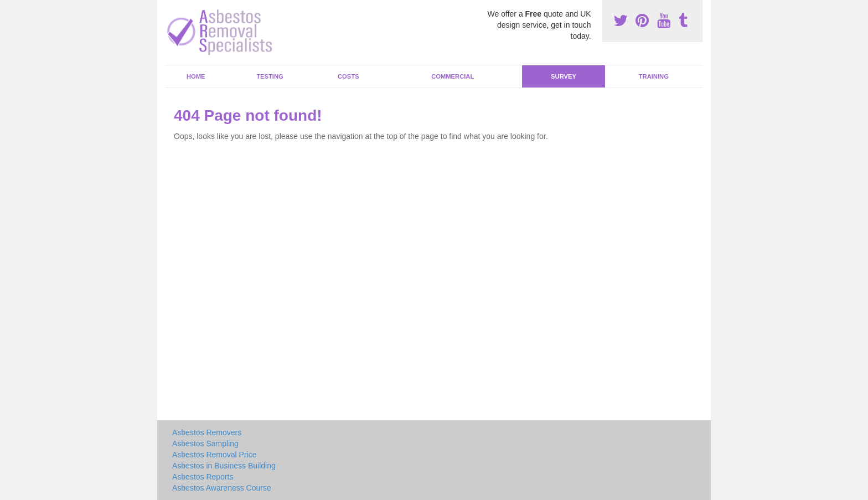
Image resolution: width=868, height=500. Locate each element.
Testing (270, 76)
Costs (348, 76)
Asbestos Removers (207, 432)
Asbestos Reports (203, 477)
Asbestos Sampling (205, 444)
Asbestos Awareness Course (222, 488)
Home (196, 76)
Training (654, 76)
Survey (564, 76)
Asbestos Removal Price (215, 455)
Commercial (453, 76)
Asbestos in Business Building (224, 466)
